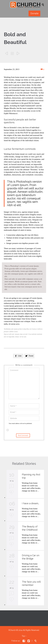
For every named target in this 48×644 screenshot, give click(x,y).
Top (23, 636)
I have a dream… (30, 503)
